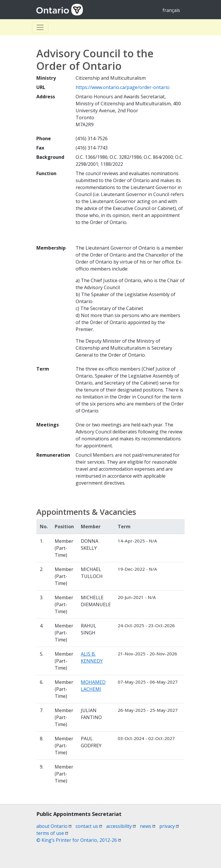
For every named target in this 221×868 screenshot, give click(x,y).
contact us (89, 826)
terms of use (52, 833)
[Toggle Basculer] (40, 27)
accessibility (121, 826)
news (148, 826)
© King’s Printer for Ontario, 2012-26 (79, 840)
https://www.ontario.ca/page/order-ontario (123, 87)
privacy (169, 826)
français (171, 10)
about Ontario (54, 826)
